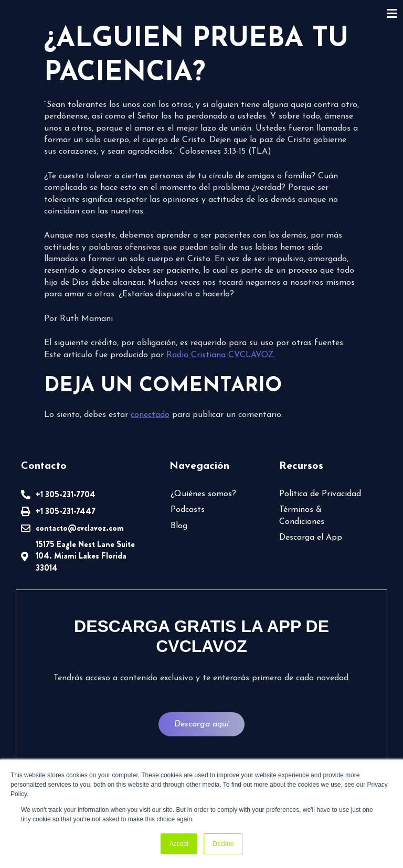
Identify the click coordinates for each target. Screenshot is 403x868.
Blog (179, 526)
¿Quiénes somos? (203, 494)
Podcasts (188, 510)
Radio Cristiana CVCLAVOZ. (221, 355)
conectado (150, 415)
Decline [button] (223, 844)
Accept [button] (179, 844)
